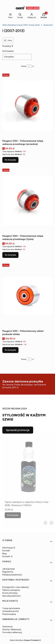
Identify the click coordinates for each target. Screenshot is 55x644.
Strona (24, 66)
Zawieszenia (48, 25)
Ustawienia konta (10, 611)
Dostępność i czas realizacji (15, 587)
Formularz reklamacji (12, 632)
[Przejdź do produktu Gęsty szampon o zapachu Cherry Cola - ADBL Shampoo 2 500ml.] (29, 466)
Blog (4, 554)
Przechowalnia (9, 614)
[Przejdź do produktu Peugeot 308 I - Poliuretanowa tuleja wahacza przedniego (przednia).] (27, 105)
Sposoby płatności (11, 596)
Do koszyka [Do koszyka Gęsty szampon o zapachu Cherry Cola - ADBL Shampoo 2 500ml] (13, 515)
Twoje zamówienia (11, 608)
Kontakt (6, 551)
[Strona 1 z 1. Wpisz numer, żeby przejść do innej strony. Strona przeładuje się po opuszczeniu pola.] (29, 66)
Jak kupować (9, 569)
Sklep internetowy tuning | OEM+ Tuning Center (21, 25)
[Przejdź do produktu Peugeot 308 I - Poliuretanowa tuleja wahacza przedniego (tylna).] (27, 200)
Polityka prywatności (12, 575)
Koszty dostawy (10, 593)
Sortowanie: (8, 51)
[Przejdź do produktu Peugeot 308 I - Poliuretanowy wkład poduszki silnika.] (27, 295)
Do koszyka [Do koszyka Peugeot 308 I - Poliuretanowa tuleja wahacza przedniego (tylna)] (10, 255)
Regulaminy (8, 572)
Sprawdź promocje (18, 430)
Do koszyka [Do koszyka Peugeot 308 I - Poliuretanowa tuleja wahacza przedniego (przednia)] (10, 160)
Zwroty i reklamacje (12, 629)
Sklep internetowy (24, 640)
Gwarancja (7, 627)
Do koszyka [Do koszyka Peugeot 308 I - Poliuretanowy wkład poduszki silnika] (10, 350)
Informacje (8, 548)
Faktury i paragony (11, 590)
